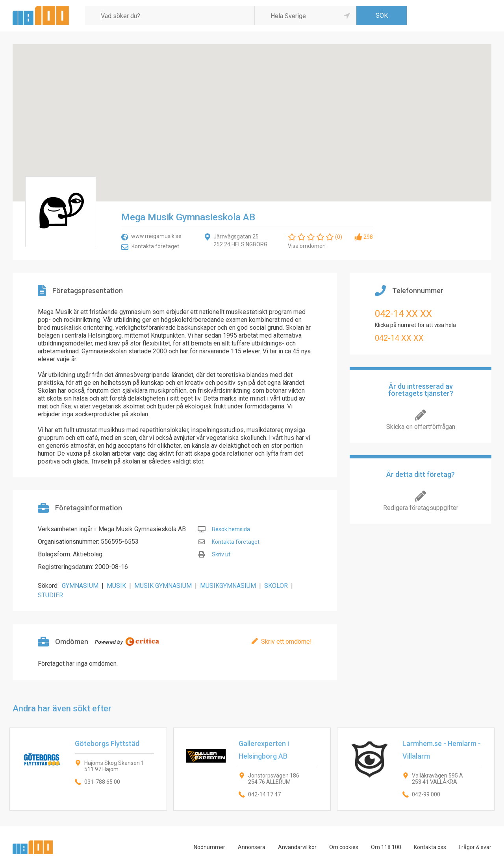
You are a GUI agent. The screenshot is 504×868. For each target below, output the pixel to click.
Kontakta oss (430, 847)
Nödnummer (209, 847)
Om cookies (344, 847)
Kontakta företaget (155, 246)
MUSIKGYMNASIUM (228, 586)
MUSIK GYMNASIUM (163, 586)
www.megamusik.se (156, 236)
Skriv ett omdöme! (286, 642)
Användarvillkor (297, 847)
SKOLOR (276, 586)
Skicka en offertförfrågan (421, 427)
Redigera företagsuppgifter (421, 508)
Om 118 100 (386, 847)
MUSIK (116, 586)
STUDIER (50, 595)
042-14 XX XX (403, 314)
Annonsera (252, 847)
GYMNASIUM (80, 586)
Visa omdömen (307, 246)
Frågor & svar (475, 847)
